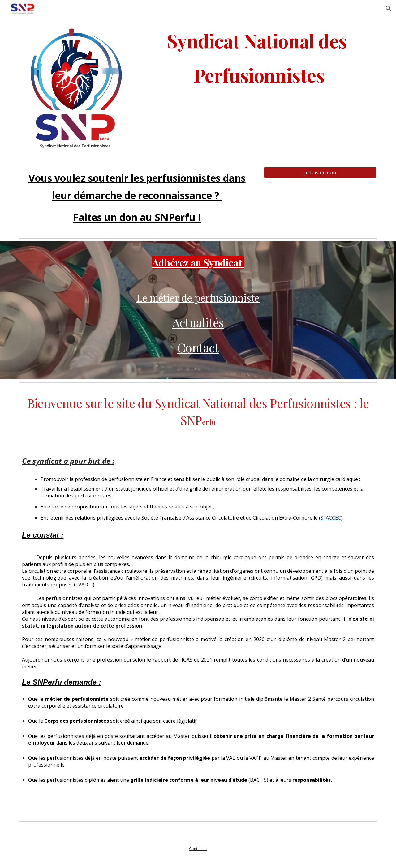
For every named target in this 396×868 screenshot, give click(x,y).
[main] (259, 72)
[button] (389, 9)
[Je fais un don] (320, 172)
